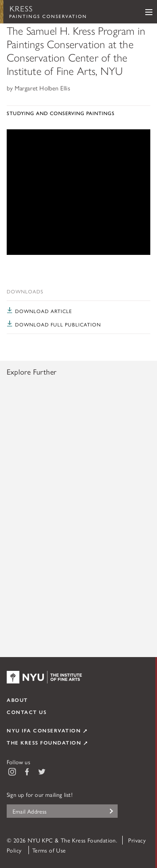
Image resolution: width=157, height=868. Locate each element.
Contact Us (27, 712)
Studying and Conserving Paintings (61, 113)
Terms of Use (49, 850)
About (17, 700)
